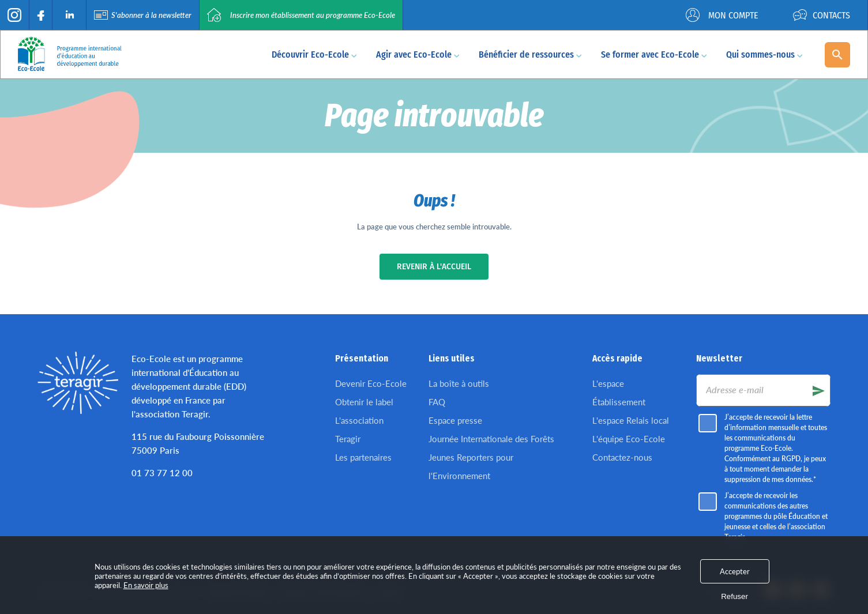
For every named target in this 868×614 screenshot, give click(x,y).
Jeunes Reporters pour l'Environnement (471, 466)
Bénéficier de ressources (530, 54)
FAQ (437, 402)
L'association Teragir (359, 430)
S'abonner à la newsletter (143, 15)
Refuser (734, 596)
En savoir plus (146, 585)
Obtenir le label (364, 402)
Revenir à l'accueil (434, 267)
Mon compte (722, 15)
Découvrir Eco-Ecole (314, 54)
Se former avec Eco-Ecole (654, 54)
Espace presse (455, 420)
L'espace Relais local (631, 420)
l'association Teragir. (171, 414)
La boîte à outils (459, 383)
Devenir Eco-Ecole (371, 383)
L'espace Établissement (619, 393)
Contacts (822, 15)
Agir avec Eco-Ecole (418, 54)
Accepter (735, 571)
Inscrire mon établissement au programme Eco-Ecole (301, 15)
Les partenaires (363, 457)
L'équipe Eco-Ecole (629, 439)
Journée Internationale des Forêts (491, 439)
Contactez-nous (622, 457)
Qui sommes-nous (764, 54)
